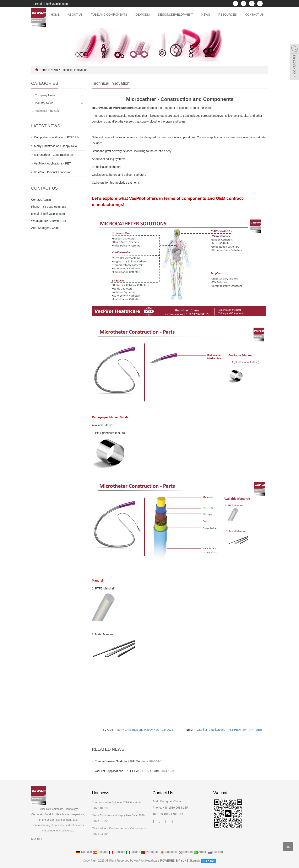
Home (55, 15)
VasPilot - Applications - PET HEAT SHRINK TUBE (229, 730)
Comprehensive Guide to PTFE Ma (57, 137)
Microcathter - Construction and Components (119, 828)
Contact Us (254, 15)
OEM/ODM (142, 15)
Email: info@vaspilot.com (50, 4)
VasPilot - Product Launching (53, 172)
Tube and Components (109, 15)
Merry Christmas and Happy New (55, 146)
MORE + (37, 839)
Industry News (44, 103)
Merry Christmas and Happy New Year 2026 (145, 730)
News (206, 15)
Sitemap (194, 861)
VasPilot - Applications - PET (52, 163)
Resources (228, 15)
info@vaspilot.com (53, 214)
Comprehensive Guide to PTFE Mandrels (121, 761)
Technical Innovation (74, 70)
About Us (75, 15)
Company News (45, 95)
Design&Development (176, 15)
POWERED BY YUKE (175, 861)
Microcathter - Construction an (54, 155)
